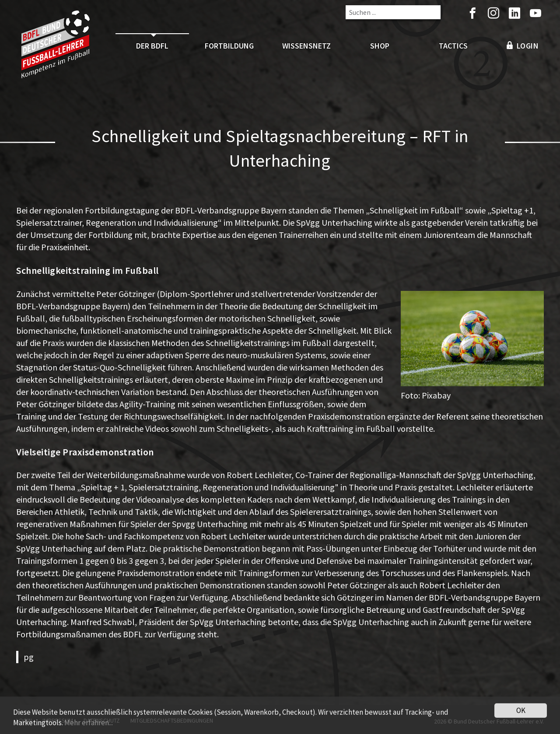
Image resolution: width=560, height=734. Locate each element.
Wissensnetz (306, 46)
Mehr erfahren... (89, 728)
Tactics (453, 46)
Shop (380, 46)
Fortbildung (229, 46)
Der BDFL (152, 46)
